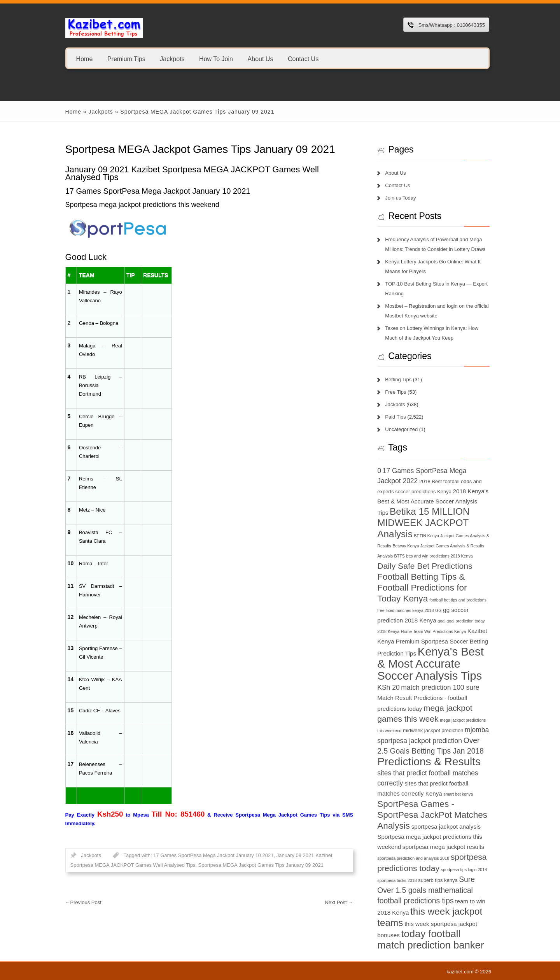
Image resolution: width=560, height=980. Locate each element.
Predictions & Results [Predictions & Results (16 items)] (429, 762)
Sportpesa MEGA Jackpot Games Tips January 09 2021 (261, 865)
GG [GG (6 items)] (438, 610)
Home (85, 59)
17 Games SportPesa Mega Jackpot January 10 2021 (213, 855)
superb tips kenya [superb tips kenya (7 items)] (438, 880)
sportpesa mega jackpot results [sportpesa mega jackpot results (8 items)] (443, 847)
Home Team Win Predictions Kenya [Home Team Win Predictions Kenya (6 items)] (433, 631)
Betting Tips (398, 380)
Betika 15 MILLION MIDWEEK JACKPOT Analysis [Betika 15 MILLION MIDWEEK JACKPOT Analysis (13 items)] (423, 523)
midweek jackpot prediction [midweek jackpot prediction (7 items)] (433, 730)
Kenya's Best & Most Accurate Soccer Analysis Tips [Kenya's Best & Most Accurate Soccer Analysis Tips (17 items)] (430, 664)
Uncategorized (401, 429)
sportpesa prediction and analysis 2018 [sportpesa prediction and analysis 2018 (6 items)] (413, 858)
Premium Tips (126, 59)
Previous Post (83, 902)
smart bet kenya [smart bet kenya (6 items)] (458, 794)
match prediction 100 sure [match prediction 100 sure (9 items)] (440, 687)
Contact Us (303, 59)
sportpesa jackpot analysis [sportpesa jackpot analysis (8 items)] (446, 827)
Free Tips (395, 392)
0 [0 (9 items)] (379, 471)
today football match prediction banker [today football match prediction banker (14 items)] (430, 939)
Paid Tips (395, 417)
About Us (260, 59)
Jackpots (172, 59)
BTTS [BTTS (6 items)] (400, 556)
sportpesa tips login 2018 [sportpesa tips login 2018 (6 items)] (464, 870)
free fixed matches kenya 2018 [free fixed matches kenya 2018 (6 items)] (405, 610)
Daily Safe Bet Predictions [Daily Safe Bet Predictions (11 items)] (425, 566)
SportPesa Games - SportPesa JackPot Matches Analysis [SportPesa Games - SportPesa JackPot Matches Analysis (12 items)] (432, 815)
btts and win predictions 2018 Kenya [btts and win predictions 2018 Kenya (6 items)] (440, 556)
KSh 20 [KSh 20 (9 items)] (388, 687)
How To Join (216, 59)
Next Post (339, 902)
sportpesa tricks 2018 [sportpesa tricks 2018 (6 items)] (397, 880)
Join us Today (400, 198)
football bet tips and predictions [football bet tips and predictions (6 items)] (458, 600)
